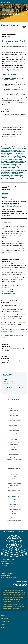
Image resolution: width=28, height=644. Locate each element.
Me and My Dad (5, 110)
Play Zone (5, 344)
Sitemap (3, 627)
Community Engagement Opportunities (14, 484)
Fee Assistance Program (14, 428)
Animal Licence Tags (14, 442)
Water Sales (14, 452)
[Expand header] (26, 2)
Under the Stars (7, 222)
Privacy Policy (4, 619)
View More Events (6, 368)
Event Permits (14, 423)
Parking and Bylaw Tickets (14, 457)
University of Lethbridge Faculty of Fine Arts (14, 205)
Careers (3, 624)
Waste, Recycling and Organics (14, 513)
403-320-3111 (6, 567)
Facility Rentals (14, 445)
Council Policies (14, 474)
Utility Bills (14, 450)
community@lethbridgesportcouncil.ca (12, 335)
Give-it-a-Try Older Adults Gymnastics (12, 301)
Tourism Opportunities (14, 488)
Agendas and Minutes (14, 469)
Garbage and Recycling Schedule (14, 478)
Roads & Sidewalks (14, 507)
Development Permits (14, 420)
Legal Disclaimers (5, 622)
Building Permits (14, 413)
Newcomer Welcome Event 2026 (11, 123)
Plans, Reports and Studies (14, 481)
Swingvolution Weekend (9, 35)
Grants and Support (14, 430)
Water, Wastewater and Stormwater (14, 517)
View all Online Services (14, 490)
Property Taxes (14, 447)
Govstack (8, 633)
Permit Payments (14, 454)
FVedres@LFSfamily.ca (8, 293)
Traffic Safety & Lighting (14, 509)
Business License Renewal (14, 459)
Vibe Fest (4, 142)
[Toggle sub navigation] (24, 26)
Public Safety (14, 504)
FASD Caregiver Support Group (11, 259)
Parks (14, 502)
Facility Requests (14, 425)
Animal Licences (14, 411)
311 (6, 565)
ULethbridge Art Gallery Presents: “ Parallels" (12, 187)
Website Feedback (5, 630)
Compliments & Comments (14, 520)
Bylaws (14, 471)
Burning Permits (14, 416)
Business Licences (14, 418)
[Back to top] (14, 640)
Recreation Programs (14, 433)
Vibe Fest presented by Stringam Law (12, 207)
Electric (14, 499)
